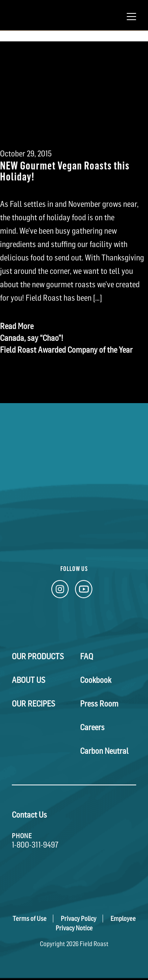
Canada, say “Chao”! (32, 338)
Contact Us (29, 815)
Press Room (99, 704)
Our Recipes (34, 704)
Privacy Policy (79, 919)
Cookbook (96, 680)
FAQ (87, 656)
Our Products (38, 656)
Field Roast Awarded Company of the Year (66, 350)
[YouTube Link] (84, 591)
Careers (92, 727)
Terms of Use (30, 919)
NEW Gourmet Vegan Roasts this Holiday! (65, 170)
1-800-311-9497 (35, 845)
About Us (29, 680)
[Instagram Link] (60, 591)
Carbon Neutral (104, 751)
